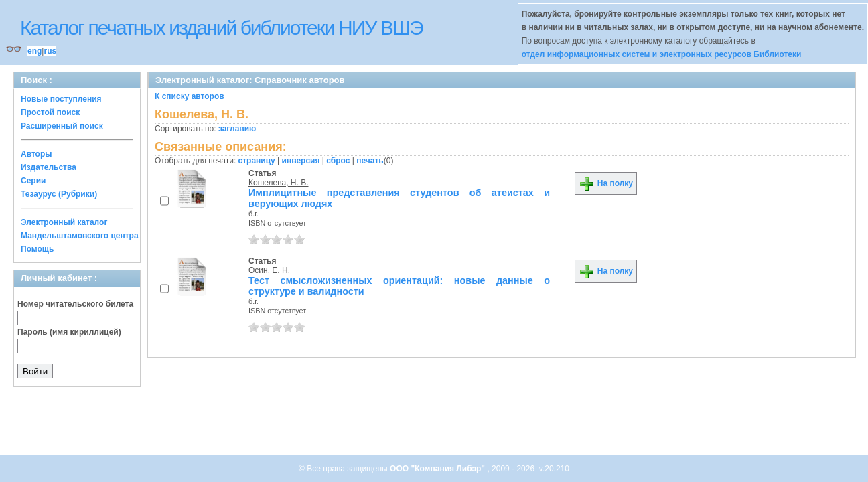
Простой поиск (50, 112)
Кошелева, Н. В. (279, 183)
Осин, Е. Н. (269, 270)
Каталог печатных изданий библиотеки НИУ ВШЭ (221, 28)
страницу (257, 161)
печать (370, 161)
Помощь (37, 249)
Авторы (37, 154)
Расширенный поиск (62, 126)
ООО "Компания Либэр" (438, 469)
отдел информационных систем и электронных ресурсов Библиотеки (662, 54)
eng (34, 51)
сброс (338, 161)
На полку (606, 183)
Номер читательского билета (75, 304)
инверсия (301, 161)
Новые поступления (61, 99)
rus (50, 51)
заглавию (237, 129)
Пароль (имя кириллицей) (69, 332)
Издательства (49, 167)
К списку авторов (190, 96)
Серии (33, 181)
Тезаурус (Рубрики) (59, 194)
